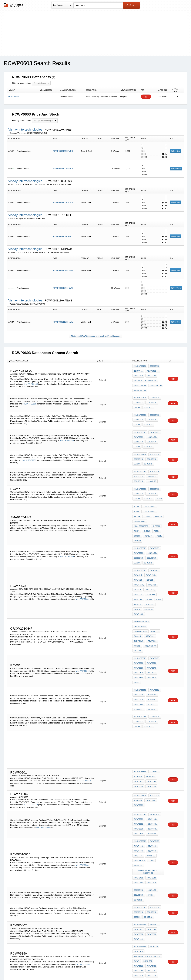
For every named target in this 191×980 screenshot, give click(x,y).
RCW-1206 (138, 565)
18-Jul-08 (138, 717)
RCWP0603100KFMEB (63, 151)
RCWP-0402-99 (140, 386)
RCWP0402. (154, 422)
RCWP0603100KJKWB (63, 203)
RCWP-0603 (139, 784)
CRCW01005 (151, 898)
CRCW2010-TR (140, 604)
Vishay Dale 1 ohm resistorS (147, 875)
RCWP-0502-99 (155, 382)
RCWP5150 (138, 627)
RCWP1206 (151, 623)
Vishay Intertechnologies (26, 129)
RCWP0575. (152, 765)
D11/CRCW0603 (149, 492)
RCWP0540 (151, 374)
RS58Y (155, 508)
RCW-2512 (150, 561)
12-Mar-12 (151, 463)
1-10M (136, 492)
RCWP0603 (138, 600)
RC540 (148, 565)
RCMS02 (138, 516)
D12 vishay (151, 596)
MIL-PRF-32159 (31, 381)
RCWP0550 (138, 619)
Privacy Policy (66, 970)
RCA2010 (148, 592)
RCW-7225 (138, 549)
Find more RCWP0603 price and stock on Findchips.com (95, 336)
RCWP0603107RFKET (63, 236)
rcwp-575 (138, 561)
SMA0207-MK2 (140, 500)
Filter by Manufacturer (22, 83)
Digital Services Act (124, 970)
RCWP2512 (138, 883)
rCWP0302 (138, 744)
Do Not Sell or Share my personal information (94, 970)
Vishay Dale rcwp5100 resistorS (148, 801)
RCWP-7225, (150, 545)
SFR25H (137, 512)
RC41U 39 (148, 512)
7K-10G (137, 496)
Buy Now (175, 151)
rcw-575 (138, 569)
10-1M (136, 488)
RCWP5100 (138, 623)
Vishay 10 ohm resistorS (145, 378)
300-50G (147, 496)
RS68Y (137, 508)
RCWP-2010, (139, 553)
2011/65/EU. (151, 397)
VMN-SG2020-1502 (141, 906)
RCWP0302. (139, 641)
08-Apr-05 (150, 788)
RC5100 (150, 600)
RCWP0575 (151, 619)
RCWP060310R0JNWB (63, 270)
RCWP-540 (154, 541)
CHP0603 (156, 504)
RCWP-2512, (149, 557)
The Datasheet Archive (14, 5)
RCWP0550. (139, 649)
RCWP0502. (139, 426)
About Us (151, 970)
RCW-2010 (151, 553)
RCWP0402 (138, 374)
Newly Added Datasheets (47, 970)
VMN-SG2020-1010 (141, 584)
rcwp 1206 (139, 577)
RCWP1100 (151, 627)
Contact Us (140, 970)
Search (131, 5)
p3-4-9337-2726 (140, 902)
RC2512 (137, 573)
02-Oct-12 (148, 401)
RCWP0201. (154, 637)
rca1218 (138, 592)
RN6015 (146, 508)
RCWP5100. (139, 769)
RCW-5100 (148, 573)
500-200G (157, 496)
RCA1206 (153, 604)
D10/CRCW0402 (149, 488)
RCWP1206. (152, 769)
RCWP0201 (150, 717)
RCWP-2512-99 (152, 370)
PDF (146, 97)
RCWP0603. (152, 645)
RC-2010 (137, 557)
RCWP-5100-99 (140, 382)
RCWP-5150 (151, 891)
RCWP (158, 480)
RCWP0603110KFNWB (63, 322)
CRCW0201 (139, 596)
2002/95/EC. (154, 393)
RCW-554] (138, 545)
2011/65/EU (154, 455)
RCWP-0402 (139, 780)
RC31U (158, 512)
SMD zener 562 (156, 588)
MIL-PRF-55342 (140, 407)
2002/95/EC (154, 366)
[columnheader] (22, 90)
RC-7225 (149, 549)
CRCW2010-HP (140, 588)
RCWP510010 (139, 792)
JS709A (137, 401)
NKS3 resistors (141, 504)
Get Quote (176, 169)
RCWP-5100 (139, 859)
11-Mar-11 (138, 370)
